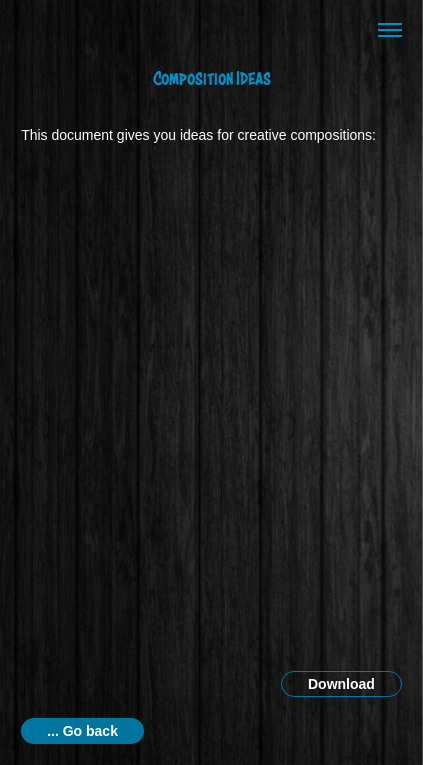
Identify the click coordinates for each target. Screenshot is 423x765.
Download (341, 684)
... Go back (82, 731)
